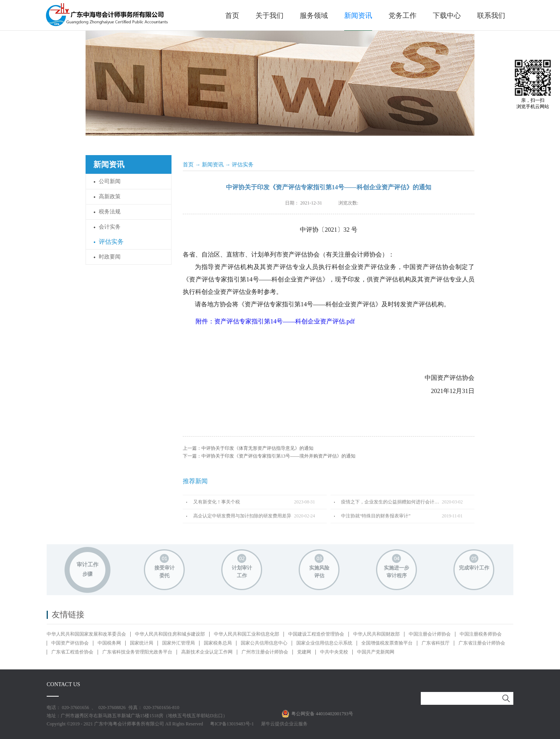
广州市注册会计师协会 (265, 652)
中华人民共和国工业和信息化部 (247, 634)
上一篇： (248, 448)
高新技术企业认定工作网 (207, 652)
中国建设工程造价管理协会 (316, 634)
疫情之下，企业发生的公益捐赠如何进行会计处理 (391, 502)
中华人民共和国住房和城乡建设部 (170, 634)
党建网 (304, 652)
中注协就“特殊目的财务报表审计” (376, 516)
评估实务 (243, 165)
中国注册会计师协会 (430, 634)
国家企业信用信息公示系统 (324, 643)
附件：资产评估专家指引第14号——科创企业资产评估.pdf (275, 321)
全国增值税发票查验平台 (387, 643)
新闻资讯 (213, 165)
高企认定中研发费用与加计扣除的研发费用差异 (242, 516)
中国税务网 (109, 643)
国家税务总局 (218, 643)
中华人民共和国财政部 (376, 634)
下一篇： (269, 456)
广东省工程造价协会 (72, 652)
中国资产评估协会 (70, 643)
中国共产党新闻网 (376, 652)
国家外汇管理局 (178, 643)
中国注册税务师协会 (481, 634)
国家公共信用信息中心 (264, 643)
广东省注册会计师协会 (482, 643)
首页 (232, 16)
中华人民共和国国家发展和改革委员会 (86, 634)
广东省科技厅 (436, 643)
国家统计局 (142, 643)
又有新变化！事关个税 (217, 502)
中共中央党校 (334, 652)
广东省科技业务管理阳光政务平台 (137, 652)
